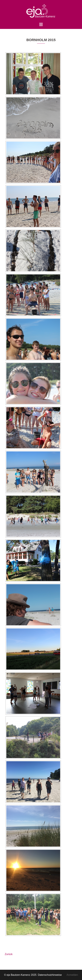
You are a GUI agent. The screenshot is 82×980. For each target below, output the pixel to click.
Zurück (9, 954)
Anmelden (72, 975)
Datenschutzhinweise (52, 975)
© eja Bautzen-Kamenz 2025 (21, 975)
